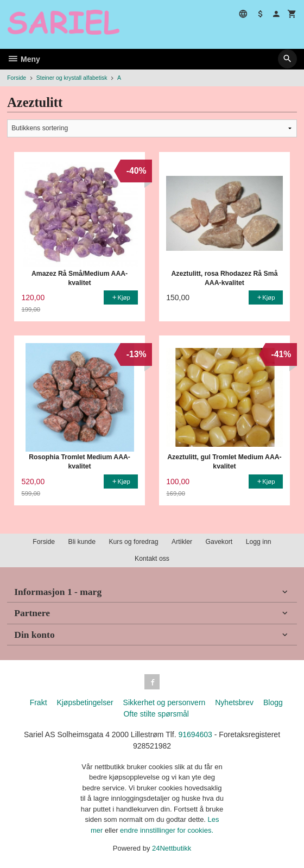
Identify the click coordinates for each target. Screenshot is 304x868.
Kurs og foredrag (133, 542)
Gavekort (219, 542)
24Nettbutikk (172, 848)
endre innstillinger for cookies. (167, 830)
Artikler (182, 542)
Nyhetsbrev (234, 702)
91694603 (195, 734)
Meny (24, 59)
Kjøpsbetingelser (85, 702)
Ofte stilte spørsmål (156, 714)
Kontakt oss (152, 559)
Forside (17, 78)
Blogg (273, 702)
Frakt (39, 702)
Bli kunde (82, 542)
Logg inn (259, 542)
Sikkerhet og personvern (164, 702)
